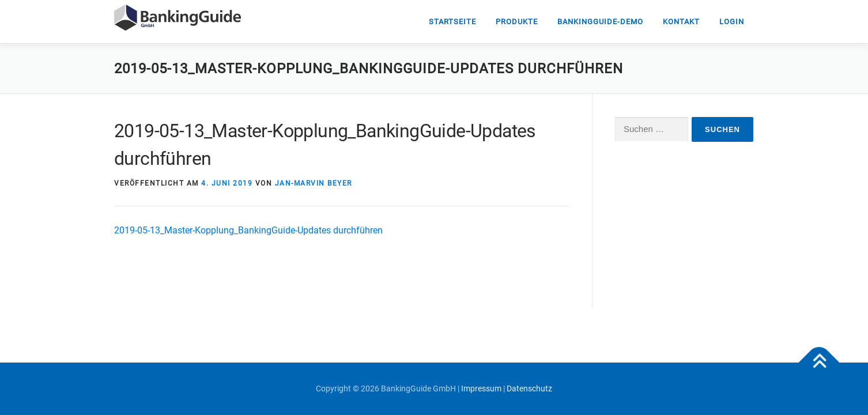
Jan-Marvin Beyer (314, 183)
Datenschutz (529, 388)
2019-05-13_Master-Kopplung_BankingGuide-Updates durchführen (248, 230)
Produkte (517, 22)
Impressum (481, 388)
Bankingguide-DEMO (600, 22)
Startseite (452, 22)
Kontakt (681, 22)
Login (732, 22)
